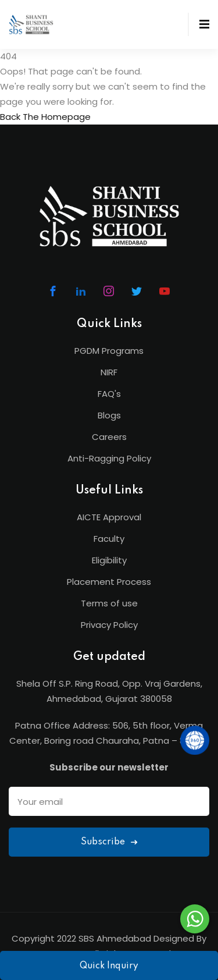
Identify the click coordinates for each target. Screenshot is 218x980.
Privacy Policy (109, 625)
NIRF (109, 372)
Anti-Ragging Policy (109, 458)
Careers (109, 437)
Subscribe (109, 842)
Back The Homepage (45, 117)
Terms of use (109, 603)
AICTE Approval (109, 517)
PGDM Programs (109, 351)
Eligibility (109, 560)
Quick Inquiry (109, 966)
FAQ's (109, 394)
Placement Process (109, 582)
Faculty (109, 539)
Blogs (109, 415)
